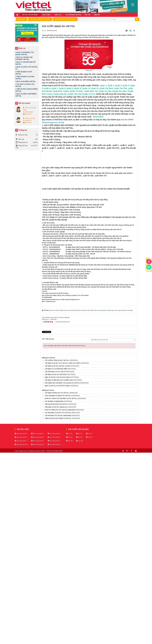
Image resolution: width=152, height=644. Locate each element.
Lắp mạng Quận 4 (21, 628)
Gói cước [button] (47, 15)
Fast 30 (89, 625)
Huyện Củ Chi (90, 234)
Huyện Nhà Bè (77, 234)
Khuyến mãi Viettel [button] (74, 15)
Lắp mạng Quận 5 (37, 628)
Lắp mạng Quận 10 (21, 636)
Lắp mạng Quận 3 (54, 625)
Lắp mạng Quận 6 (54, 628)
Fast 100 (80, 632)
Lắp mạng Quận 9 (54, 632)
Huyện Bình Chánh (63, 234)
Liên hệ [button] (97, 15)
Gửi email (27, 114)
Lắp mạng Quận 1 (21, 625)
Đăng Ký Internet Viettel (37, 642)
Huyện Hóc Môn (48, 234)
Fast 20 (69, 625)
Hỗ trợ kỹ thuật (30, 118)
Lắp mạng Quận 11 (38, 636)
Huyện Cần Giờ (102, 234)
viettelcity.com (51, 493)
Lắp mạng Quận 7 (21, 632)
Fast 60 (79, 628)
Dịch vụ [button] (59, 15)
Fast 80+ (70, 632)
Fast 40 (69, 628)
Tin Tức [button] (88, 15)
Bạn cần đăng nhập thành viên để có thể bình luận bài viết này (65, 537)
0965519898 (28, 112)
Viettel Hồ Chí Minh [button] (31, 15)
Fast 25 (79, 625)
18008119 (27, 120)
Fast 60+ (90, 628)
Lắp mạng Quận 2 (37, 625)
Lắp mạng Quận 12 (54, 636)
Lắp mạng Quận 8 (37, 632)
